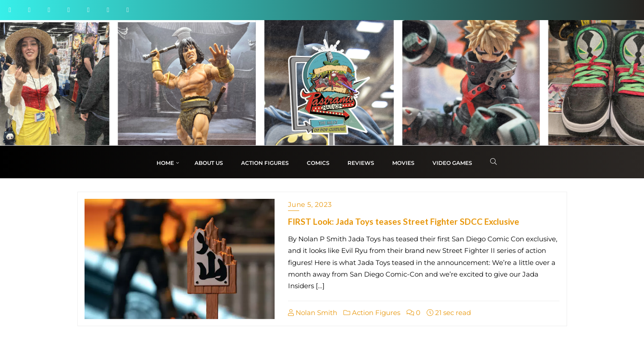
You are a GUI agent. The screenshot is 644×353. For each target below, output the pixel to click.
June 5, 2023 (310, 204)
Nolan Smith (313, 313)
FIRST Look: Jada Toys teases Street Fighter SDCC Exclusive (404, 221)
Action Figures (372, 313)
